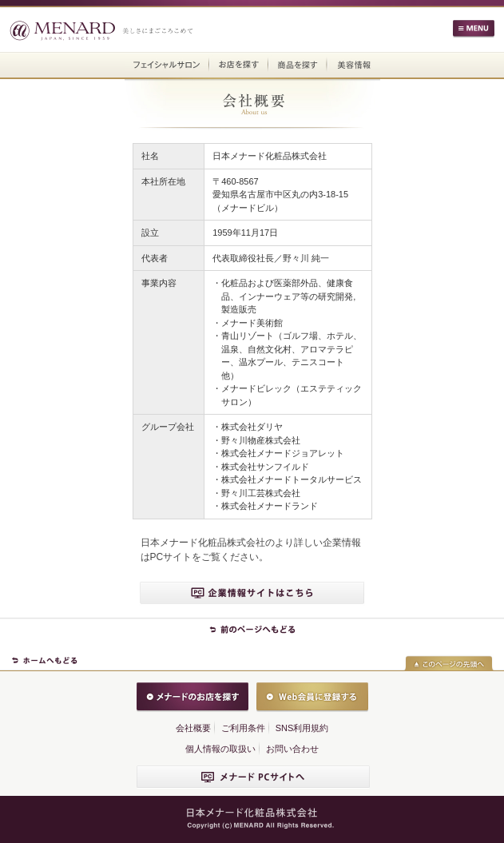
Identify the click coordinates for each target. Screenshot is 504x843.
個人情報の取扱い (220, 749)
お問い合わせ (292, 749)
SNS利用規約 (302, 728)
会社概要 (193, 728)
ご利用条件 (243, 728)
